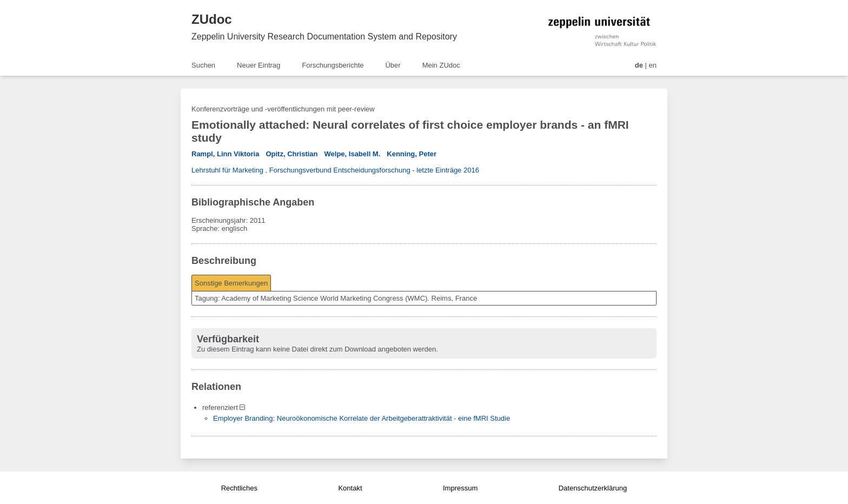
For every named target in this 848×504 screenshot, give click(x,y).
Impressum (460, 488)
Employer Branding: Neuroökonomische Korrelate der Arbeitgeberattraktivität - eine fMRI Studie (362, 418)
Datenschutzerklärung (593, 488)
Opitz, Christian (291, 154)
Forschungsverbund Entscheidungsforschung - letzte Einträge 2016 (374, 170)
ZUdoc (212, 19)
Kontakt (350, 488)
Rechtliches (239, 488)
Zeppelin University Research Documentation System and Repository (324, 37)
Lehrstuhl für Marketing (227, 170)
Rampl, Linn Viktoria (225, 154)
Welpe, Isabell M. (353, 154)
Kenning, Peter (412, 154)
